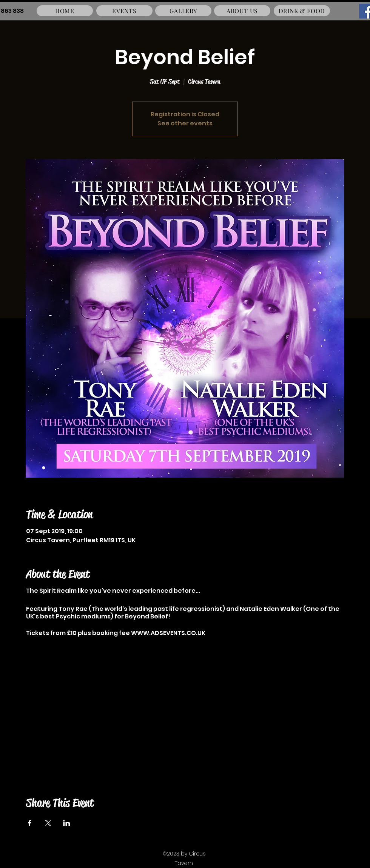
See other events (185, 123)
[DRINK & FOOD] (302, 11)
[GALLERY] (183, 11)
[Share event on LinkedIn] (67, 823)
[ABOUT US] (242, 11)
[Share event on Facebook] (30, 823)
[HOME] (65, 11)
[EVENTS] (124, 11)
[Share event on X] (48, 823)
